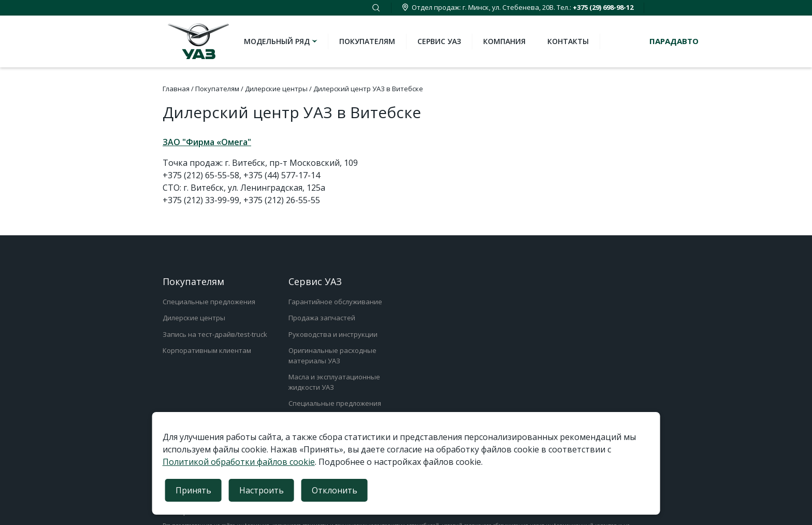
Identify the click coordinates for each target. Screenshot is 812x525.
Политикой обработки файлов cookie (239, 462)
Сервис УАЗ (439, 41)
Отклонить (335, 490)
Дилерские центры (276, 89)
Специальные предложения (209, 302)
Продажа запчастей (322, 318)
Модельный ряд (281, 41)
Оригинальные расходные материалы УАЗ (332, 356)
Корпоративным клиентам (207, 350)
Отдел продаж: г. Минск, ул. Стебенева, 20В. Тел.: (518, 7)
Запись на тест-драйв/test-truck (215, 334)
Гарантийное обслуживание (335, 302)
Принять (193, 490)
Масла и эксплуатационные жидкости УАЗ (334, 382)
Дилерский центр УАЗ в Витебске (368, 89)
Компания (504, 41)
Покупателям (367, 41)
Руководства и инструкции (333, 334)
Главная (176, 89)
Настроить (262, 490)
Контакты (568, 41)
